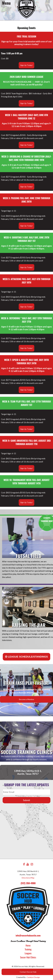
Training (28, 949)
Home (28, 945)
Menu (6, 3)
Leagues (28, 953)
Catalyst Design (33, 977)
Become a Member (27, 699)
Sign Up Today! (26, 65)
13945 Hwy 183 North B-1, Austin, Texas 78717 (28, 772)
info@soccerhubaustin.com (28, 935)
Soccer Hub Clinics (28, 957)
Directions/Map (28, 878)
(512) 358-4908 (28, 883)
